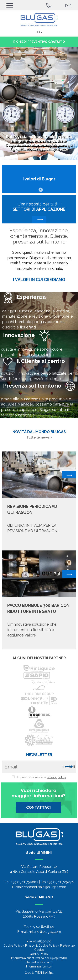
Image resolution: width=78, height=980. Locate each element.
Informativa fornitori (39, 966)
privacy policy (56, 777)
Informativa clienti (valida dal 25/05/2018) (39, 958)
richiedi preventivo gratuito (39, 42)
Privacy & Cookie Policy (41, 946)
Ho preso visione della (41, 777)
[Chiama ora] (49, 5)
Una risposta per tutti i (39, 212)
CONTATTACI (38, 807)
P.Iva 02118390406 (39, 941)
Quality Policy (39, 954)
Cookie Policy (13, 946)
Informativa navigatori (39, 962)
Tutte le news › (39, 437)
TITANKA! (41, 973)
